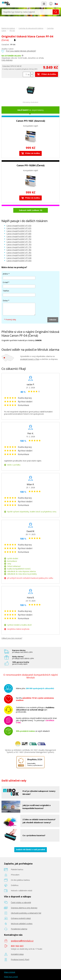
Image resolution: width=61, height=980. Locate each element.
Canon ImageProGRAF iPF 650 (19, 226)
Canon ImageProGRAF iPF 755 (19, 242)
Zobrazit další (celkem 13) (31, 210)
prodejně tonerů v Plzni (30, 359)
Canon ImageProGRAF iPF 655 (19, 228)
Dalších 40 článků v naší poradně (31, 849)
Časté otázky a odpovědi (21, 902)
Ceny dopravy (7, 60)
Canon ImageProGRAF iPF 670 (19, 231)
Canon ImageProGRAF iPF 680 (19, 234)
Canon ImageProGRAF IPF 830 (19, 255)
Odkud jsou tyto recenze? (12, 638)
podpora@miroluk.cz (22, 941)
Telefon (6, 291)
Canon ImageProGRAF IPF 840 (19, 258)
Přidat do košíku (47, 74)
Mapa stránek (10, 972)
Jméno (5, 274)
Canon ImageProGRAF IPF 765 (19, 244)
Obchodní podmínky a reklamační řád (26, 913)
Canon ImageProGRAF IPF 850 (19, 261)
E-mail (5, 282)
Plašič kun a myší (11, 977)
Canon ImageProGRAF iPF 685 (19, 236)
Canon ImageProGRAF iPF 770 (19, 247)
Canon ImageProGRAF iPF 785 (19, 253)
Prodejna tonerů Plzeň (20, 959)
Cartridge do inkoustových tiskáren (31, 28)
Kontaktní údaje (17, 954)
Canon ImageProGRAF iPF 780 (19, 250)
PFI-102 (12, 31)
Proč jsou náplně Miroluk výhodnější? (21, 51)
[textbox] (27, 12)
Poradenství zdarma (19, 929)
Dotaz (5, 301)
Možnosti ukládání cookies (22, 924)
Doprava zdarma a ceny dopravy (24, 908)
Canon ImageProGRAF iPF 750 (19, 239)
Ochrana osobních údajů (21, 918)
